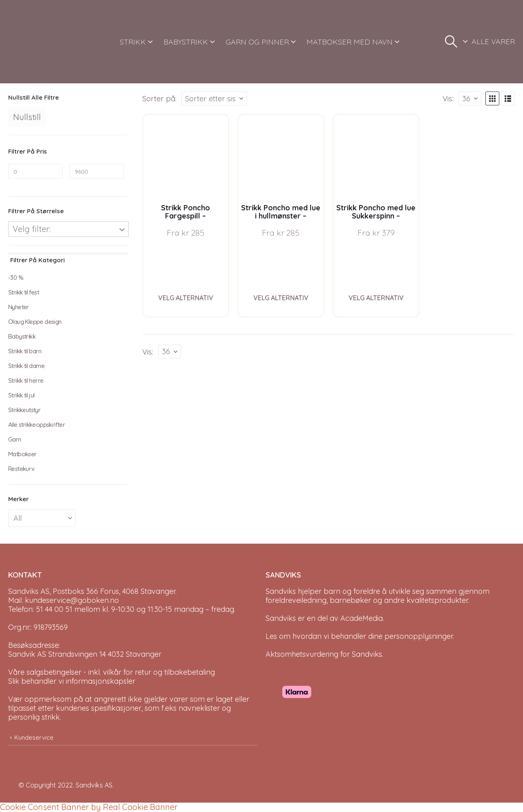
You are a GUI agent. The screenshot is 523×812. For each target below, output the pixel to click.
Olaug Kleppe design (35, 322)
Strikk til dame (26, 366)
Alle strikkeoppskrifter (37, 425)
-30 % (16, 278)
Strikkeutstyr (24, 410)
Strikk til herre (26, 380)
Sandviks (281, 591)
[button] (451, 42)
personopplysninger (419, 636)
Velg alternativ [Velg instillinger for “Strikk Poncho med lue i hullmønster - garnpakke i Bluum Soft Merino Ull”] (281, 298)
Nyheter (19, 307)
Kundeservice (34, 737)
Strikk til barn (25, 351)
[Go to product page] (186, 157)
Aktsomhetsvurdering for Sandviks (324, 654)
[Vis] (470, 98)
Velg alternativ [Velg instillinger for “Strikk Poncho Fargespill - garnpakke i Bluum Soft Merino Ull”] (186, 298)
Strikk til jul (21, 395)
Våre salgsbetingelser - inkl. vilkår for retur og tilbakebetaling (112, 672)
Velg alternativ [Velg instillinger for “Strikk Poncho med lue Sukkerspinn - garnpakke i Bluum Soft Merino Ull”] (376, 298)
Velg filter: (32, 229)
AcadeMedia (362, 618)
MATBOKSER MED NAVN (350, 42)
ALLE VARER (493, 41)
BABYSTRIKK (186, 42)
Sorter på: (159, 98)
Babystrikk (22, 336)
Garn (15, 439)
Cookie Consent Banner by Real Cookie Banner (89, 807)
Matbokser (22, 454)
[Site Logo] (39, 42)
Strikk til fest (23, 292)
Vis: (448, 98)
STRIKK (133, 42)
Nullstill (27, 117)
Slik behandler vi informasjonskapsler (72, 681)
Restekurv (21, 469)
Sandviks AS (94, 785)
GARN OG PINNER (257, 42)
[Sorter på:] (214, 98)
